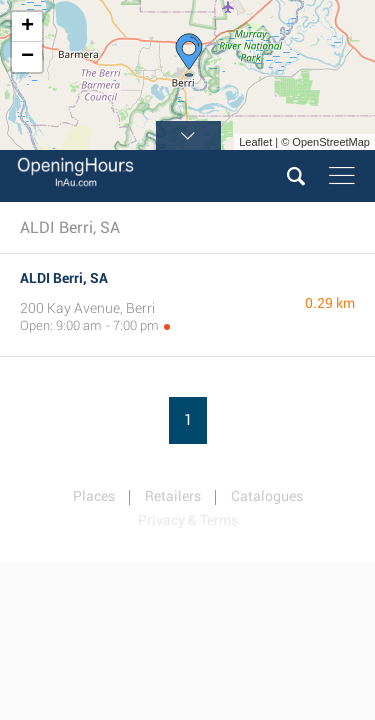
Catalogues (267, 496)
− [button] (27, 57)
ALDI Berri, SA (64, 278)
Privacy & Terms (188, 520)
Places (94, 496)
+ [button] (27, 27)
